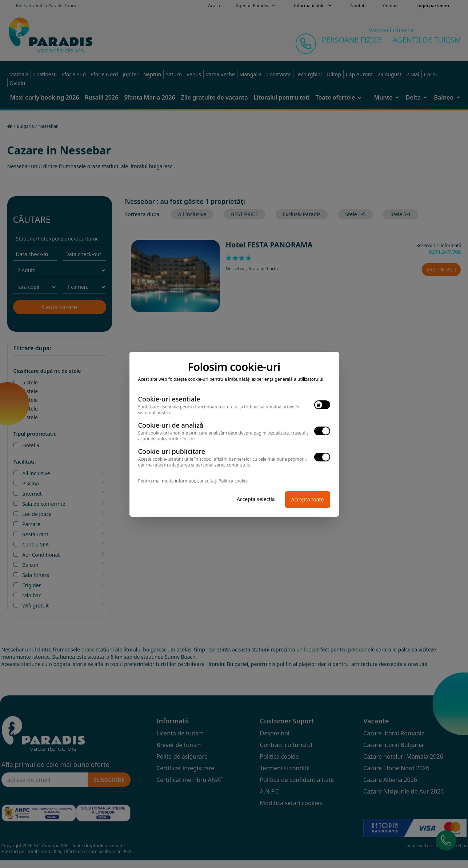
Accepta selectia (256, 499)
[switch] (322, 405)
